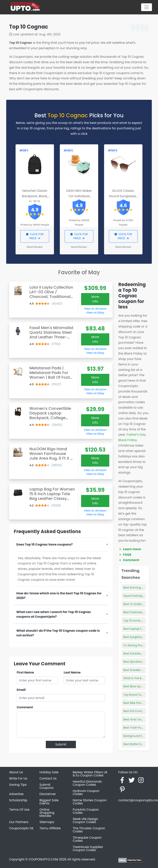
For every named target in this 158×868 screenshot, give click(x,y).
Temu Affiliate (50, 828)
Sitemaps (47, 822)
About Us (16, 772)
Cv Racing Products (137, 645)
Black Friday (128, 440)
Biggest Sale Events (49, 802)
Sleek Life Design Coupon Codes (86, 820)
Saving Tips (18, 785)
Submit (61, 744)
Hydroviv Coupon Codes (86, 792)
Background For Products (140, 736)
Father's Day (136, 435)
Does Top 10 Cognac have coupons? (45, 544)
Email (21, 690)
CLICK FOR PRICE (35, 236)
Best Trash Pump (135, 728)
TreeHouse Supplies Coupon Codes (88, 848)
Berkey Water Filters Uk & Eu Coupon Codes (90, 774)
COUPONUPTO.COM (43, 859)
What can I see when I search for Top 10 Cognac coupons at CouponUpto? (54, 614)
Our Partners (19, 822)
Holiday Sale (49, 772)
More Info (95, 299)
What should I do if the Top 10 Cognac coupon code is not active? (58, 633)
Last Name (72, 672)
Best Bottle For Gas (136, 744)
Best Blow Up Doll (135, 686)
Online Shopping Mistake (47, 813)
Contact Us (48, 778)
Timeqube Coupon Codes (87, 839)
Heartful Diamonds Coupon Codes (87, 783)
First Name (25, 672)
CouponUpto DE (21, 828)
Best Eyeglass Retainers (139, 637)
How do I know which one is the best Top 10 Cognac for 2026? (59, 596)
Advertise (16, 794)
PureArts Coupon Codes (86, 811)
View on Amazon (95, 309)
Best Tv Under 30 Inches (139, 604)
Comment (25, 707)
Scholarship (18, 800)
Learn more (132, 549)
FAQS (127, 555)
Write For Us (18, 778)
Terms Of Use (19, 810)
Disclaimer (48, 794)
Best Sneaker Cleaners (139, 670)
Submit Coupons (46, 786)
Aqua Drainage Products (140, 596)
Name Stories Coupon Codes (90, 802)
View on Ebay (95, 313)
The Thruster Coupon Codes (89, 830)
